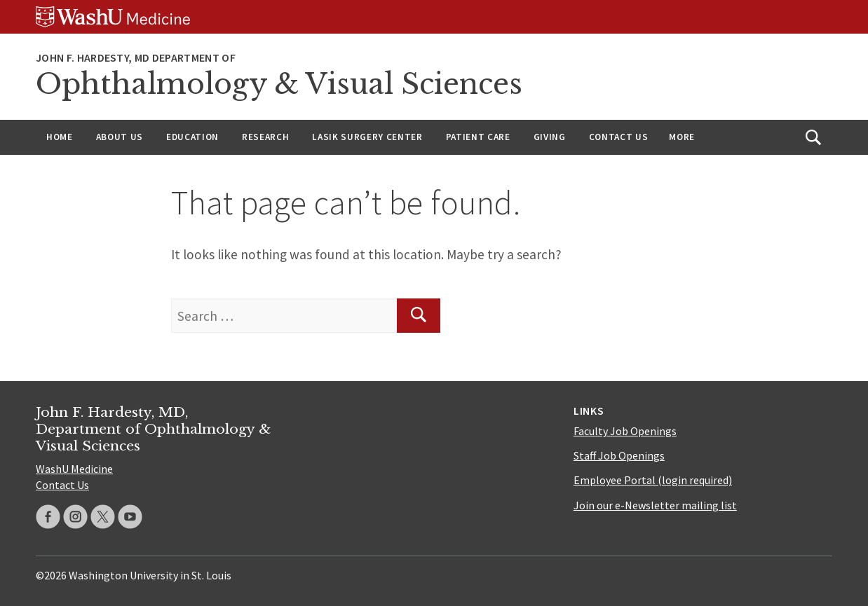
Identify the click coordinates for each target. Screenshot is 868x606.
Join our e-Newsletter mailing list (655, 505)
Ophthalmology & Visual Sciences (279, 84)
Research (265, 137)
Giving (550, 137)
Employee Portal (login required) (653, 480)
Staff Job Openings (619, 455)
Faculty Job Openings (625, 431)
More (682, 137)
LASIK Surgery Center (367, 137)
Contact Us (619, 137)
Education (192, 137)
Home (60, 137)
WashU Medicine (74, 469)
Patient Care (478, 137)
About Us (120, 137)
